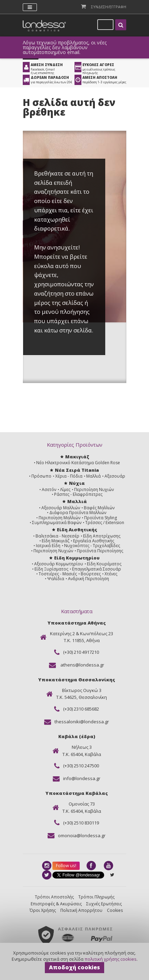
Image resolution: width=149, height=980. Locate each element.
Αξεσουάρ (115, 476)
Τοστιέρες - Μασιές (58, 574)
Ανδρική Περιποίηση (88, 579)
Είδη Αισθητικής (77, 530)
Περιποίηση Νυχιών (94, 489)
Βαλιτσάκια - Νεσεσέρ (57, 536)
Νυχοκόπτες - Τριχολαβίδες (92, 546)
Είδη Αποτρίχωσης (102, 536)
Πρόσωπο (41, 476)
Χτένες (111, 574)
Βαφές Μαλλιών (99, 508)
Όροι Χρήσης (43, 910)
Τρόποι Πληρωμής (96, 897)
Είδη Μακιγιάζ (56, 541)
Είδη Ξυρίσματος (51, 569)
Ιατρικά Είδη (48, 546)
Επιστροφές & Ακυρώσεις (56, 904)
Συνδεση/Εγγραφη (109, 7)
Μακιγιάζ (77, 457)
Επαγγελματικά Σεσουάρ (97, 569)
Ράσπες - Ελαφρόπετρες (78, 494)
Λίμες (65, 489)
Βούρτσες (91, 574)
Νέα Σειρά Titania (77, 470)
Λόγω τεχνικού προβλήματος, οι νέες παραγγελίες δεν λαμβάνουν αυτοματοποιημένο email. (65, 47)
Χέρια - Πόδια (69, 476)
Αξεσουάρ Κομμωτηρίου (59, 564)
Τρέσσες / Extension (105, 523)
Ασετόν (49, 489)
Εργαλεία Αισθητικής (94, 541)
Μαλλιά (93, 476)
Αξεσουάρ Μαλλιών (61, 508)
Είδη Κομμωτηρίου (77, 558)
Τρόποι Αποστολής (54, 897)
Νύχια (77, 483)
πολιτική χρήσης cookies (111, 959)
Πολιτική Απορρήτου (81, 910)
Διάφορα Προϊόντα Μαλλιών (78, 513)
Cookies (115, 910)
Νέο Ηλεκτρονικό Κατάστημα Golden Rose (78, 463)
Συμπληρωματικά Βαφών (57, 523)
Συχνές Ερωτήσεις (104, 904)
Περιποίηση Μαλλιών (59, 518)
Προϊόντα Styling (101, 518)
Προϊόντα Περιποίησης (100, 551)
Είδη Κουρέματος (104, 564)
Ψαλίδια (56, 579)
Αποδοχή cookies (74, 967)
